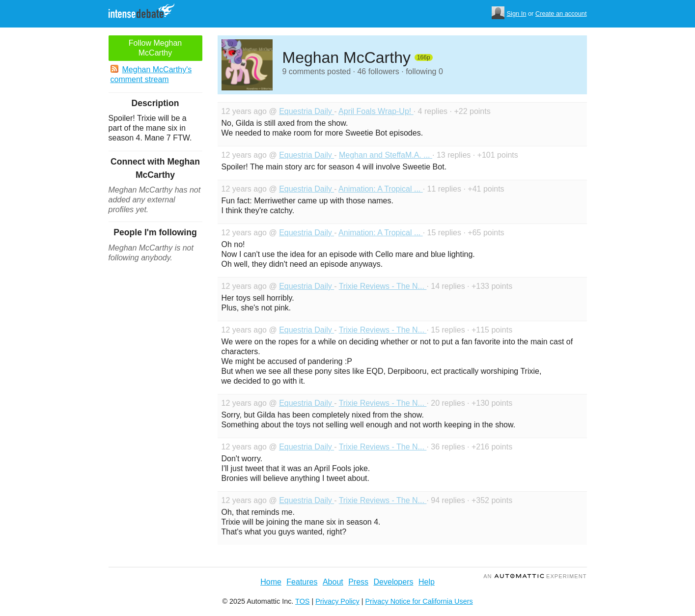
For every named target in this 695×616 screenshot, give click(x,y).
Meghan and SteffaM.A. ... (386, 155)
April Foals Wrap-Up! (376, 111)
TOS (302, 601)
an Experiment (535, 576)
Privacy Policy (337, 601)
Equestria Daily (306, 111)
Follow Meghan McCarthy (155, 48)
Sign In (517, 14)
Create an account (561, 14)
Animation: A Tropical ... (381, 189)
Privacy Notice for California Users (419, 601)
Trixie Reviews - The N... (383, 286)
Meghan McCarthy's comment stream (151, 74)
